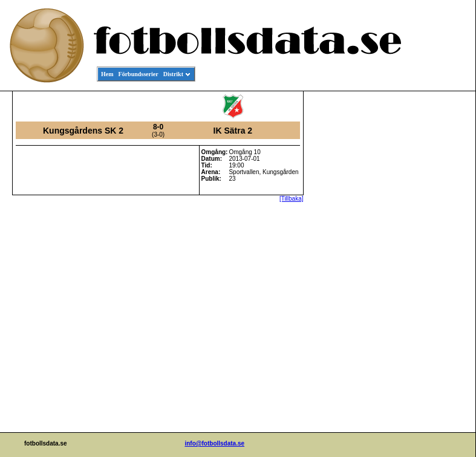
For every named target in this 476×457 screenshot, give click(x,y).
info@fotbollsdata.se (214, 443)
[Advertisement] (421, 276)
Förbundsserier (139, 74)
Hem (107, 74)
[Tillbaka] (292, 199)
